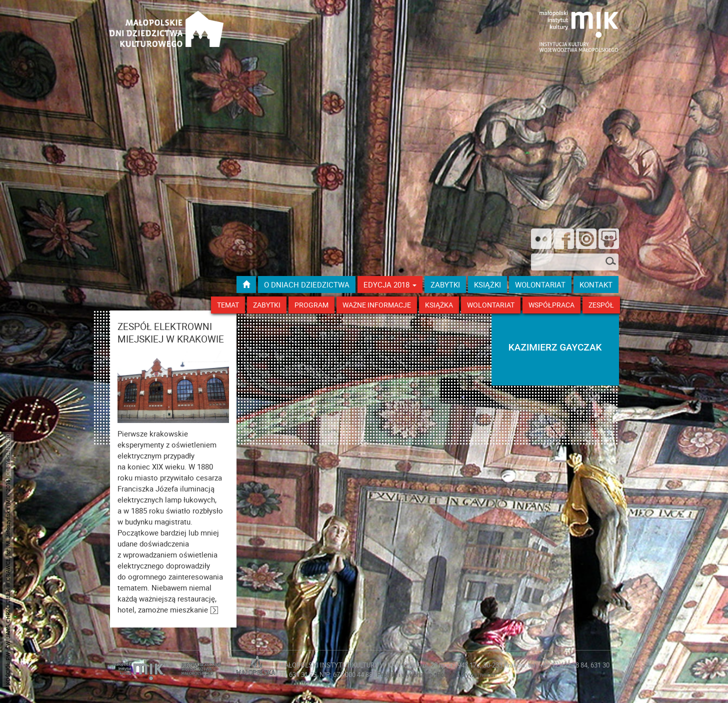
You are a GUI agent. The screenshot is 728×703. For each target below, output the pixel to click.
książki (487, 284)
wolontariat (540, 284)
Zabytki (267, 305)
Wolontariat (491, 305)
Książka (439, 305)
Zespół (601, 305)
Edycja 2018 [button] (390, 284)
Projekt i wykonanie (405, 674)
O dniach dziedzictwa (307, 284)
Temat (228, 305)
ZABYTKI (445, 284)
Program (311, 305)
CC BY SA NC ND (8, 455)
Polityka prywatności (466, 674)
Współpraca (551, 305)
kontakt (596, 284)
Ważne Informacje (377, 305)
